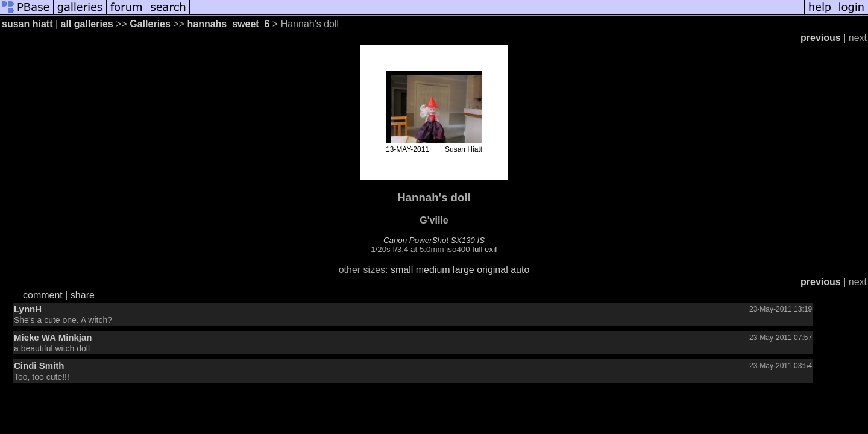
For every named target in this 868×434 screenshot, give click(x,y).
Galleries (150, 24)
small (402, 270)
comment (43, 295)
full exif (484, 249)
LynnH (28, 309)
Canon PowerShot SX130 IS (434, 240)
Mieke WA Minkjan (53, 337)
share (83, 295)
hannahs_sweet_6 (228, 24)
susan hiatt (27, 24)
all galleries (87, 24)
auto (520, 270)
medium (433, 270)
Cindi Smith (39, 366)
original (492, 270)
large (464, 270)
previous (821, 38)
